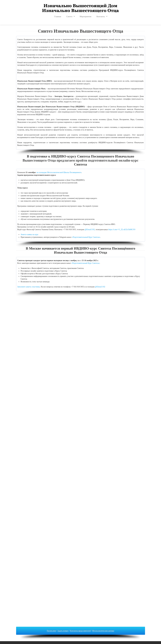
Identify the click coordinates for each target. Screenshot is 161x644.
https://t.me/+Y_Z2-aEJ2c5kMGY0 (122, 230)
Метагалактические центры (103, 631)
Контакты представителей (80, 631)
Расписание (51, 631)
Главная (58, 16)
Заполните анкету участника (29, 287)
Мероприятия (85, 16)
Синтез (71, 16)
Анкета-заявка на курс (30, 234)
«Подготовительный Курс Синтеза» (86, 237)
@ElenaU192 (90, 230)
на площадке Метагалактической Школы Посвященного (59, 172)
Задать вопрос (63, 631)
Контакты (102, 16)
